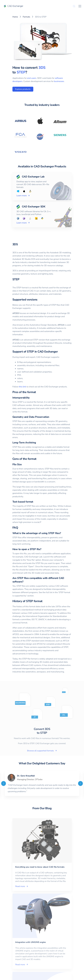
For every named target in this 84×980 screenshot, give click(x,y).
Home (15, 17)
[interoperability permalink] (31, 398)
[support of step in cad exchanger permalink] (59, 352)
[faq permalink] (20, 528)
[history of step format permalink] (44, 601)
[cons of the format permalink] (38, 459)
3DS (42, 68)
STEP (21, 72)
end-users (32, 78)
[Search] (74, 6)
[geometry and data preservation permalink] (51, 417)
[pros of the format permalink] (37, 392)
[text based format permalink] (35, 502)
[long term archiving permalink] (37, 443)
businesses (59, 81)
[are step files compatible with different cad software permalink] (25, 582)
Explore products (23, 89)
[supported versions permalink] (39, 300)
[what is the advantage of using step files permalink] (62, 533)
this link (23, 387)
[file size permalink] (23, 464)
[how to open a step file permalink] (43, 549)
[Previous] (4, 783)
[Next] (80, 783)
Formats (26, 17)
